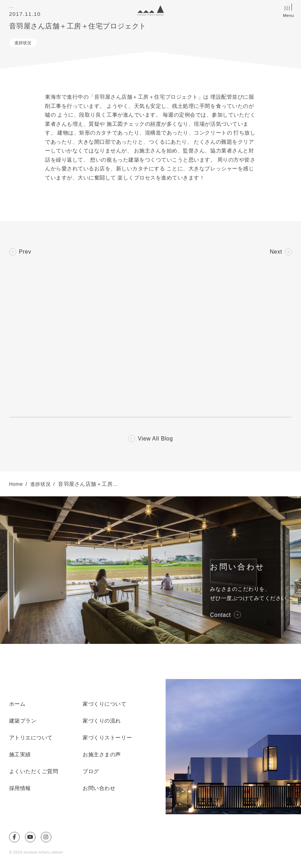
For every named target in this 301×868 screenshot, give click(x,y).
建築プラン (23, 722)
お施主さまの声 (102, 756)
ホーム (17, 705)
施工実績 (20, 756)
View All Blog (156, 439)
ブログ (91, 772)
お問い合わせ (99, 789)
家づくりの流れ (102, 722)
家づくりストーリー (107, 739)
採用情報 (20, 789)
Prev (25, 252)
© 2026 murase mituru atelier (37, 853)
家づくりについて (104, 705)
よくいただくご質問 (34, 772)
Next (276, 252)
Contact (221, 616)
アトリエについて (31, 739)
